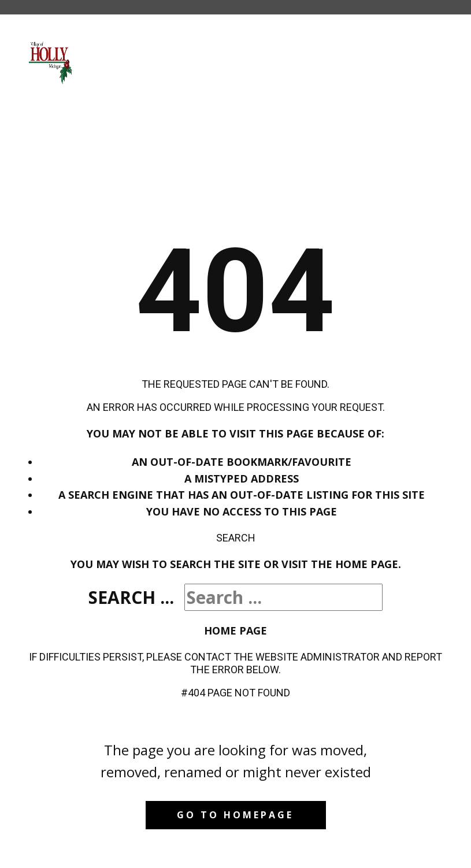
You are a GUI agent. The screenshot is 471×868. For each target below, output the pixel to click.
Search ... (131, 597)
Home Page (235, 630)
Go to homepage (235, 815)
